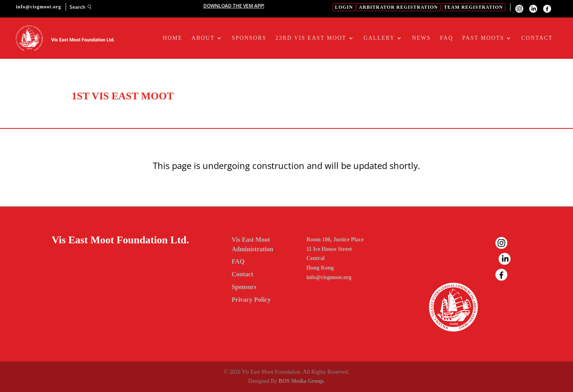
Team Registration (474, 7)
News (421, 38)
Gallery (379, 38)
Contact (537, 38)
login (344, 7)
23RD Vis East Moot (311, 38)
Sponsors (249, 38)
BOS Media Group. (302, 381)
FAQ (447, 38)
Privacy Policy (251, 300)
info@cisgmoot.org (329, 277)
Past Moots (483, 38)
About (203, 38)
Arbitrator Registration (399, 7)
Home (172, 38)
